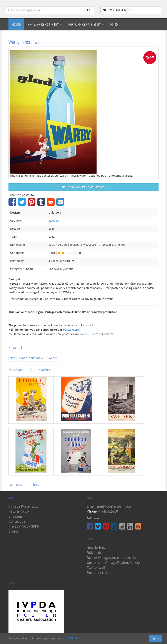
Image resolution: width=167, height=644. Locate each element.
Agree (155, 639)
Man (13, 358)
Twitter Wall (96, 568)
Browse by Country (45, 24)
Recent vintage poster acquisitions (113, 558)
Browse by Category (86, 24)
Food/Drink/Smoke (31, 358)
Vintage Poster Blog (23, 506)
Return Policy (19, 511)
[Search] (89, 10)
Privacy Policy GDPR (24, 526)
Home (16, 24)
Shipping (15, 516)
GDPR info (72, 639)
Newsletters (96, 548)
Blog (114, 24)
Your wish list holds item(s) (83, 187)
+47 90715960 (108, 511)
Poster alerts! (97, 573)
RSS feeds (94, 553)
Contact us (17, 521)
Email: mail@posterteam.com (109, 506)
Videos (13, 531)
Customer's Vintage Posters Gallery (113, 563)
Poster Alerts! (72, 330)
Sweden (54, 221)
